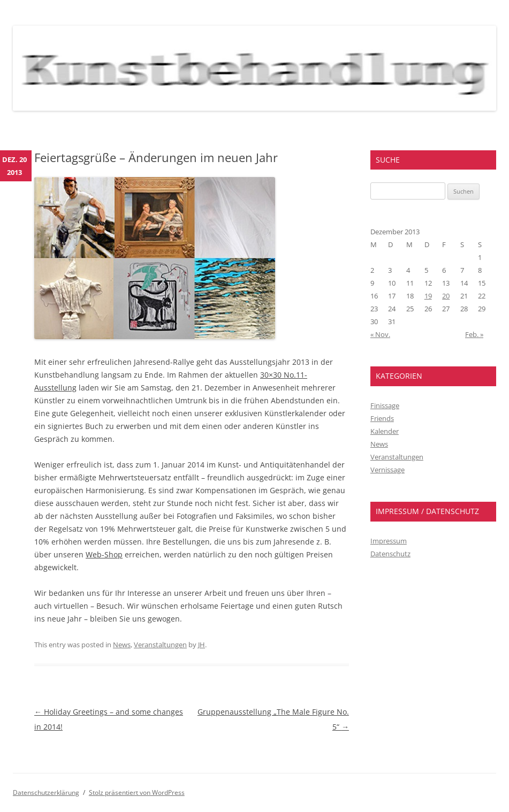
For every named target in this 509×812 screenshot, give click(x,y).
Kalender (385, 431)
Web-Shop (104, 554)
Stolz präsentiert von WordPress (137, 792)
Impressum (389, 541)
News (122, 645)
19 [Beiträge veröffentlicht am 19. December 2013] (428, 296)
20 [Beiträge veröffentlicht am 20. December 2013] (446, 296)
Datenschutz (390, 554)
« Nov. (380, 334)
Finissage (385, 405)
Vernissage (388, 470)
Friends (382, 418)
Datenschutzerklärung (46, 792)
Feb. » (474, 334)
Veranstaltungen (160, 645)
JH (202, 645)
